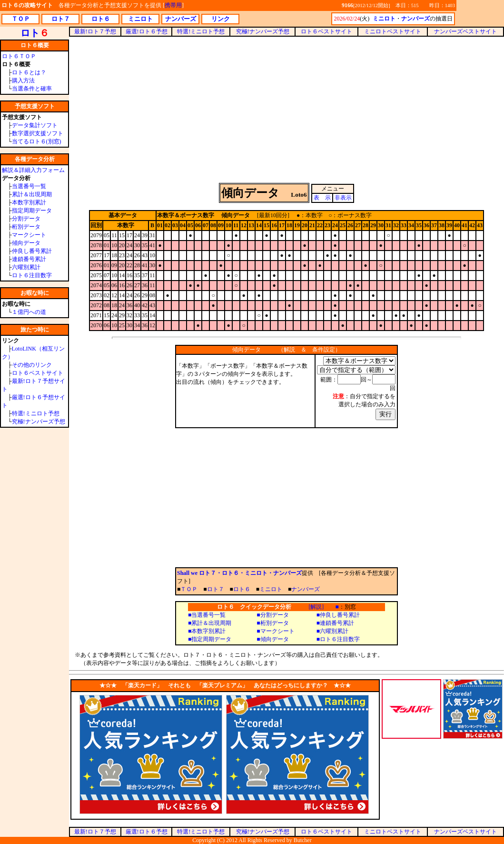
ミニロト (271, 589)
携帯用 (173, 5)
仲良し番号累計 (32, 251)
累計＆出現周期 (32, 194)
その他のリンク (32, 365)
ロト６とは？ (29, 72)
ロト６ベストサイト (38, 373)
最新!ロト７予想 (95, 31)
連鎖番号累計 (29, 259)
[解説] (316, 607)
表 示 (322, 198)
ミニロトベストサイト (393, 31)
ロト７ (216, 589)
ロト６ (242, 589)
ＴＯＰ (189, 589)
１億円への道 (29, 312)
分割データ (26, 219)
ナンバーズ (306, 589)
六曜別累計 (26, 267)
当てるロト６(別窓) (37, 141)
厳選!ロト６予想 (147, 31)
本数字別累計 (29, 202)
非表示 (343, 198)
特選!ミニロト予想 (36, 413)
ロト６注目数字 (32, 275)
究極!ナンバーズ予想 (39, 422)
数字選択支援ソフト (38, 133)
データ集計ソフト (35, 125)
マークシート (29, 235)
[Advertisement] (287, 109)
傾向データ (26, 243)
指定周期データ (32, 211)
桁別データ (26, 227)
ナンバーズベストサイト (465, 31)
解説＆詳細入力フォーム (33, 170)
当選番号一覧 (29, 186)
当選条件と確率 (32, 89)
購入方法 (23, 80)
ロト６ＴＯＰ (19, 56)
